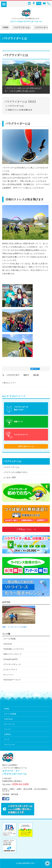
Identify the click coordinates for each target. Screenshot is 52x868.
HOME (7, 709)
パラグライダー (13, 375)
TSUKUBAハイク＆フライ (14, 649)
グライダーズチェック (12, 664)
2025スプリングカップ (12, 654)
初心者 (36, 375)
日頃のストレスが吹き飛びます (20, 110)
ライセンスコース (21, 435)
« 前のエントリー (9, 383)
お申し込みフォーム (26, 446)
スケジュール (9, 745)
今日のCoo (8, 644)
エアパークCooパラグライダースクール (26, 22)
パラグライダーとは (16, 106)
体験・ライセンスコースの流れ (15, 627)
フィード (8, 729)
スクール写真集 (9, 639)
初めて (26, 375)
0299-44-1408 (20, 784)
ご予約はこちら (24, 529)
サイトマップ (9, 724)
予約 (39, 3)
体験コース (18, 422)
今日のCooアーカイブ (12, 680)
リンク (7, 739)
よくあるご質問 (9, 477)
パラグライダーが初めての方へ (21, 408)
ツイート (35, 369)
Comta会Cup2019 (10, 659)
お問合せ (8, 734)
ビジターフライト (10, 670)
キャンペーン (9, 675)
